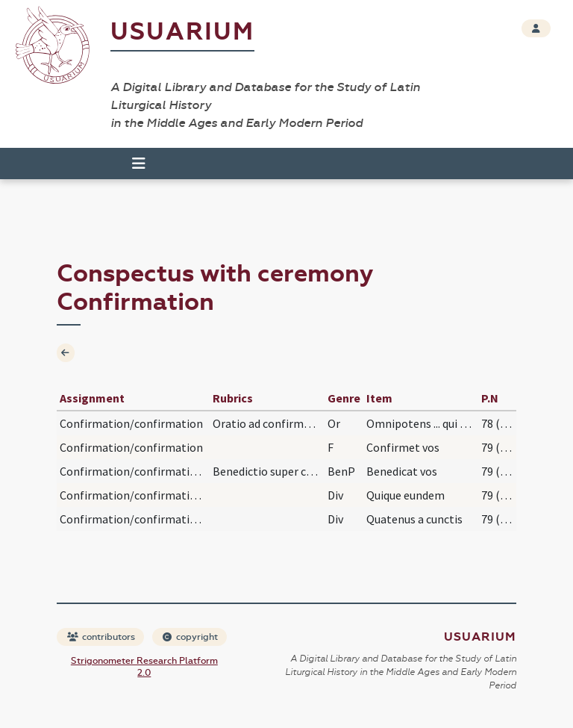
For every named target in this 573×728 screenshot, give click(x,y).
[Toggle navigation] (139, 164)
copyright (190, 637)
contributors (101, 637)
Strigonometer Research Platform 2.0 (144, 667)
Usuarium (182, 32)
